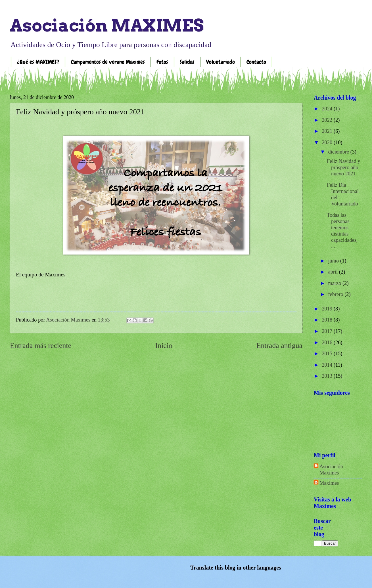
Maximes (329, 483)
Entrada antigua (279, 346)
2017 (328, 331)
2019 (328, 309)
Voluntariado (221, 62)
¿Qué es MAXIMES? (38, 62)
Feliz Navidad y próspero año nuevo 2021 (343, 167)
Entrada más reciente (41, 346)
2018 (328, 320)
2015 (328, 354)
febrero (337, 294)
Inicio (164, 346)
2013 (328, 376)
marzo (336, 283)
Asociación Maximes (331, 470)
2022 (328, 120)
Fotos (162, 62)
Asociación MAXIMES (107, 25)
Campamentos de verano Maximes (108, 62)
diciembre (339, 152)
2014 (328, 365)
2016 (328, 343)
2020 (328, 142)
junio (334, 261)
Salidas (187, 62)
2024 (328, 109)
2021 (328, 131)
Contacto (256, 62)
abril (334, 272)
